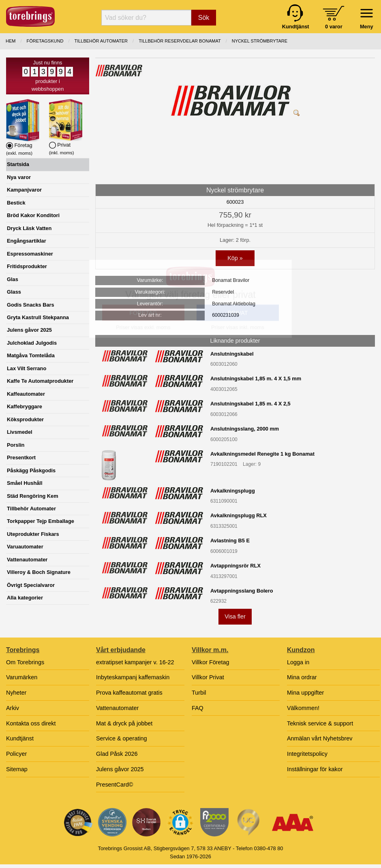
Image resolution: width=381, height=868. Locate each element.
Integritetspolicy (307, 754)
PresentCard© (115, 785)
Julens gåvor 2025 (29, 330)
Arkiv (13, 708)
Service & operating (122, 738)
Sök (204, 18)
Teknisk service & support (320, 723)
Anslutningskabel (232, 354)
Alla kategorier (25, 598)
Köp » (235, 258)
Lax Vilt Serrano (27, 368)
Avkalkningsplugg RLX (239, 515)
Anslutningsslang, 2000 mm (245, 429)
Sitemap (17, 769)
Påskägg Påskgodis (31, 470)
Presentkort (21, 457)
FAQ (198, 708)
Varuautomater (25, 547)
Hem (11, 41)
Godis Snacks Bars (31, 305)
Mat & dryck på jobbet (124, 723)
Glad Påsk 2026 (117, 754)
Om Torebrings (25, 662)
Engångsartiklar (27, 241)
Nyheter (16, 693)
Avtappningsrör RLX (235, 566)
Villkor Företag (211, 662)
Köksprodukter (25, 419)
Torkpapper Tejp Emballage (41, 521)
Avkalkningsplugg (233, 491)
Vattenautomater (27, 560)
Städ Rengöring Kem (33, 496)
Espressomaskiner (30, 254)
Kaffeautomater (26, 394)
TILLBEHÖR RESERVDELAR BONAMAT (180, 41)
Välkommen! (303, 708)
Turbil (199, 693)
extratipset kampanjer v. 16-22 (135, 662)
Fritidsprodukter (27, 266)
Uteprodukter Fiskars (33, 534)
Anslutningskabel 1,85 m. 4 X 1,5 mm (256, 379)
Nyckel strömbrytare (260, 41)
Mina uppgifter (305, 693)
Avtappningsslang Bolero (242, 591)
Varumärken (22, 677)
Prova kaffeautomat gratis (129, 693)
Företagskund (45, 41)
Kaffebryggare (25, 406)
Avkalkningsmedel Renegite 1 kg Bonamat (262, 454)
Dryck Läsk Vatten (29, 228)
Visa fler (235, 616)
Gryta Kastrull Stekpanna (38, 317)
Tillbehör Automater (31, 509)
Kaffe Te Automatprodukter (40, 381)
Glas (13, 279)
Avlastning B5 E (230, 541)
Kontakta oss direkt (31, 723)
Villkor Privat (208, 677)
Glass (14, 292)
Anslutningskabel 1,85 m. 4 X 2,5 (250, 404)
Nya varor (19, 177)
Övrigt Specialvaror (31, 585)
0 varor (334, 27)
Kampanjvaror (24, 190)
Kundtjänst (20, 738)
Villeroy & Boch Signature (39, 572)
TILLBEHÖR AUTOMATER (101, 41)
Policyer (16, 754)
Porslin (16, 445)
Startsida (18, 164)
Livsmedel (20, 432)
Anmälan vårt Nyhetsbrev (320, 738)
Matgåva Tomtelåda (31, 355)
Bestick (16, 203)
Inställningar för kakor (315, 769)
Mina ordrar (302, 677)
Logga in (298, 662)
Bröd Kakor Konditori (33, 215)
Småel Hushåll (25, 483)
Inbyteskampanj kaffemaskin (133, 677)
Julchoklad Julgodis (32, 343)
